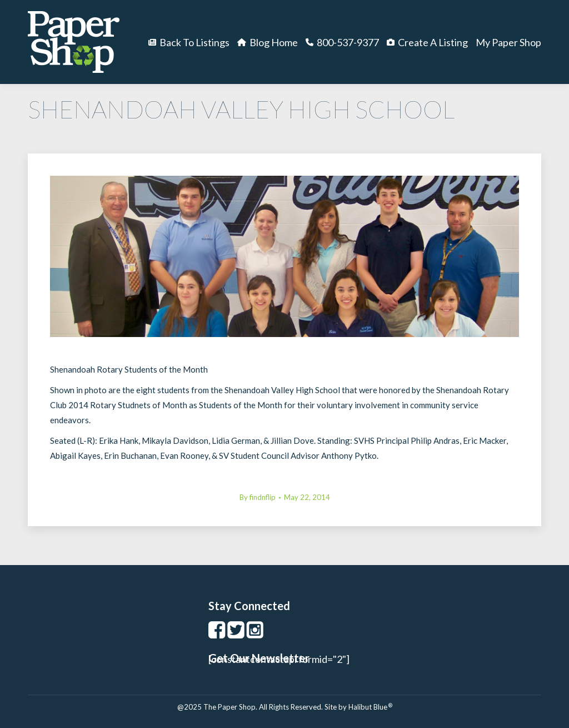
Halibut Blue (370, 707)
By (258, 497)
